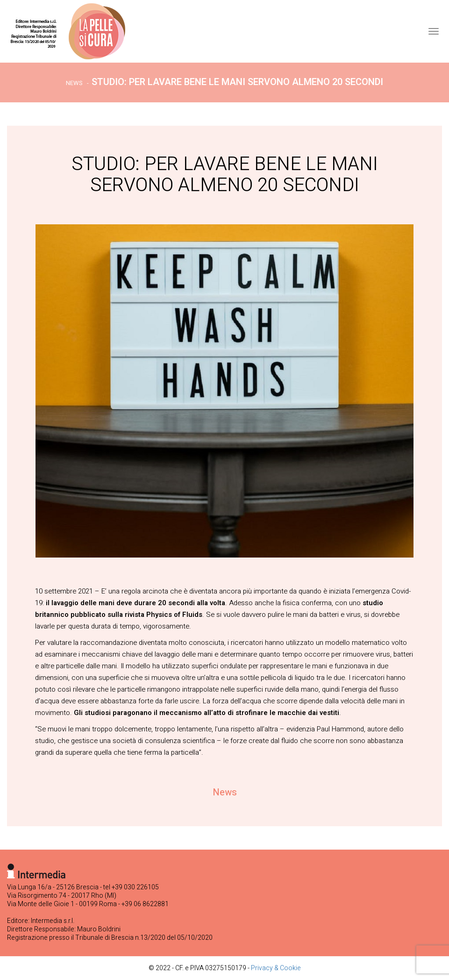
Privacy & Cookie (276, 968)
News (74, 83)
